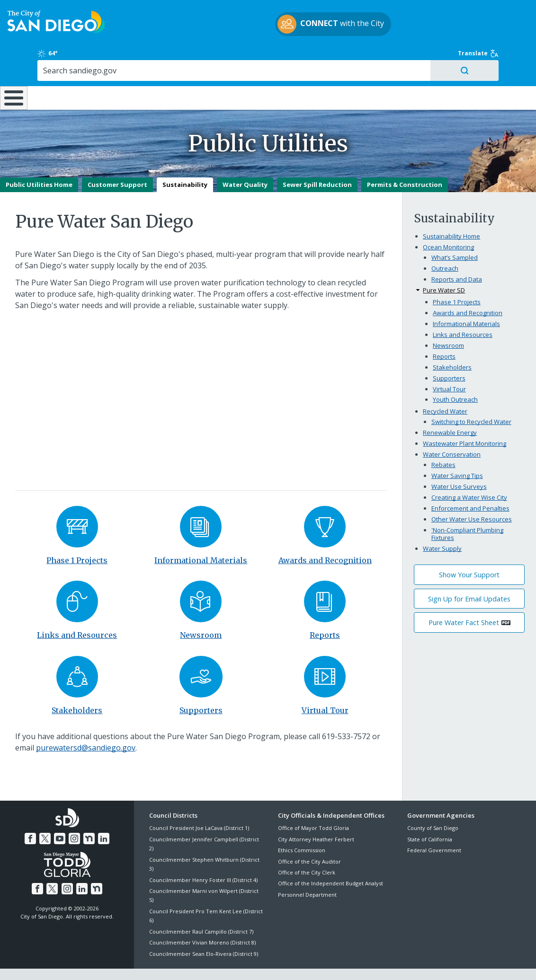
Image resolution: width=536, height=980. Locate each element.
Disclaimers (152, 962)
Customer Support (117, 160)
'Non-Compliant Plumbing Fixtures (467, 510)
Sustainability (185, 160)
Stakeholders (77, 686)
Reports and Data (457, 255)
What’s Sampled (455, 233)
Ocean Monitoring (448, 223)
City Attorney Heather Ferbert (316, 815)
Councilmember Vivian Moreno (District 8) (202, 918)
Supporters (201, 686)
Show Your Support (469, 551)
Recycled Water (445, 387)
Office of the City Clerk (307, 848)
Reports (325, 611)
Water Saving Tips (457, 451)
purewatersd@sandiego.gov (86, 724)
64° (416, 16)
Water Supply (442, 524)
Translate (497, 16)
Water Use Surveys (459, 462)
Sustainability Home (451, 212)
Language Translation (309, 962)
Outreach (445, 244)
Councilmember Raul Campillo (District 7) (201, 907)
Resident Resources (154, 66)
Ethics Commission (302, 826)
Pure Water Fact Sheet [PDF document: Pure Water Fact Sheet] (464, 598)
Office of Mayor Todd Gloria (313, 804)
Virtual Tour (325, 686)
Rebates (443, 441)
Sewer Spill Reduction (317, 160)
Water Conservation (452, 430)
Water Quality (245, 160)
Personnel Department (307, 870)
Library (317, 66)
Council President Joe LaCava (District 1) (199, 804)
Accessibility (248, 962)
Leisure (73, 66)
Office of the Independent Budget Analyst (331, 859)
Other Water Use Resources (472, 495)
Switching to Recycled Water (471, 397)
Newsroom (201, 611)
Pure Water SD (444, 266)
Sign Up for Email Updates (469, 575)
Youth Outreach (455, 375)
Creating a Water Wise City (469, 473)
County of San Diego (433, 804)
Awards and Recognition (325, 536)
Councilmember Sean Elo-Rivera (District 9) (204, 929)
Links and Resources (77, 611)
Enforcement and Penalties (470, 484)
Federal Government (434, 826)
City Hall (491, 66)
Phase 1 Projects (77, 536)
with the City (266, 30)
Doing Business (235, 66)
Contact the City (374, 962)
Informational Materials (201, 536)
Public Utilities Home (39, 160)
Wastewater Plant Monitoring (465, 419)
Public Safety (403, 66)
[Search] (463, 37)
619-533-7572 (346, 712)
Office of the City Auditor (309, 837)
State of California (430, 815)
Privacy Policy (199, 962)
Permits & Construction (405, 160)
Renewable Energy (450, 408)
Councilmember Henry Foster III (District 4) (203, 856)
